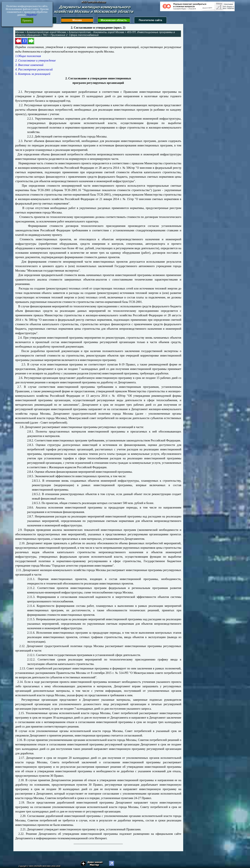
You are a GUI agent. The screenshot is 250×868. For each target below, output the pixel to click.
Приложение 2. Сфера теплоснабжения (74, 35)
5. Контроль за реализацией (33, 74)
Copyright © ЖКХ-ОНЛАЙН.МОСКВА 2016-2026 (39, 866)
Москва (77, 20)
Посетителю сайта (151, 20)
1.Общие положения (28, 56)
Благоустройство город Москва (46, 32)
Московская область (114, 20)
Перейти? (32, 15)
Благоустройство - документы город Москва (97, 32)
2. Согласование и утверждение (35, 60)
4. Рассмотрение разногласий (34, 69)
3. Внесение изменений (29, 65)
